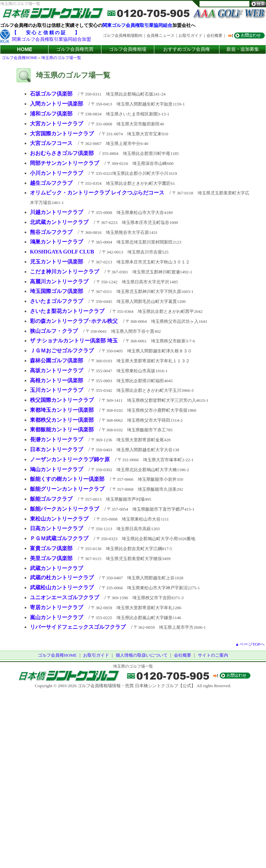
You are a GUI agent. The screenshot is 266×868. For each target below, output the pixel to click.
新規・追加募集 (243, 49)
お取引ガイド (96, 655)
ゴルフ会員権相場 (128, 49)
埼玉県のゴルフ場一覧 (61, 58)
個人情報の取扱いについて (142, 655)
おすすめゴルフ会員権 (187, 49)
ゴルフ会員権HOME (19, 58)
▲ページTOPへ (250, 644)
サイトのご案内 (213, 655)
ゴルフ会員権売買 (75, 49)
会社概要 (183, 655)
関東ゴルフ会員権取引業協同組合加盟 (52, 39)
